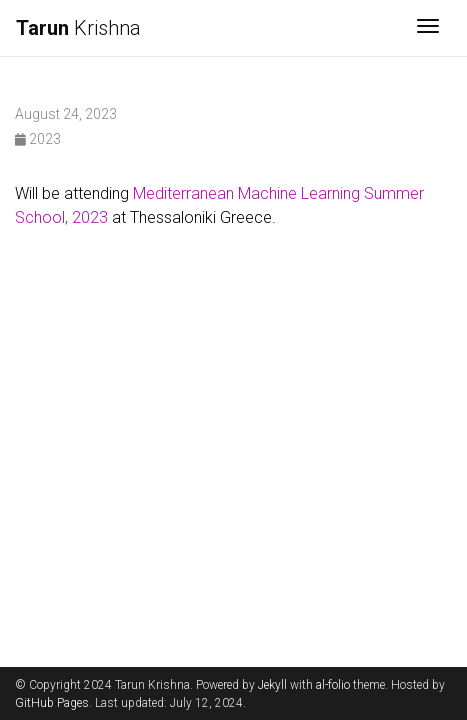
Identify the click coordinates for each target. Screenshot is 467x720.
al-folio (333, 685)
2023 (38, 139)
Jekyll (272, 685)
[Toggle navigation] (428, 28)
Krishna (78, 28)
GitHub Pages (52, 703)
